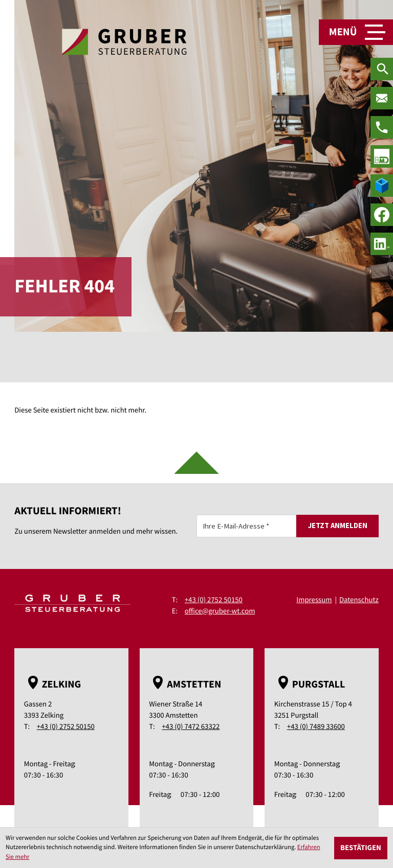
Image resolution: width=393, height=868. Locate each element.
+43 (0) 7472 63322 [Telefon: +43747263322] (191, 727)
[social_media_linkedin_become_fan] (382, 244)
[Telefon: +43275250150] (382, 127)
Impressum (314, 600)
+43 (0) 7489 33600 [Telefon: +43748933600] (316, 727)
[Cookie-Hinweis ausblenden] (361, 848)
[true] (382, 156)
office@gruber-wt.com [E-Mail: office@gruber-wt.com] (220, 611)
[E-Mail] (246, 526)
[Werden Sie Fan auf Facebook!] (382, 215)
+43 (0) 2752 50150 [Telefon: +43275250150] (214, 600)
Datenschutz (359, 600)
